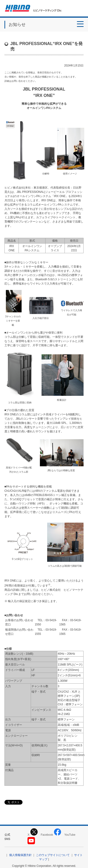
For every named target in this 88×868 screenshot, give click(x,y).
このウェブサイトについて (53, 855)
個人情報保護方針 (20, 855)
